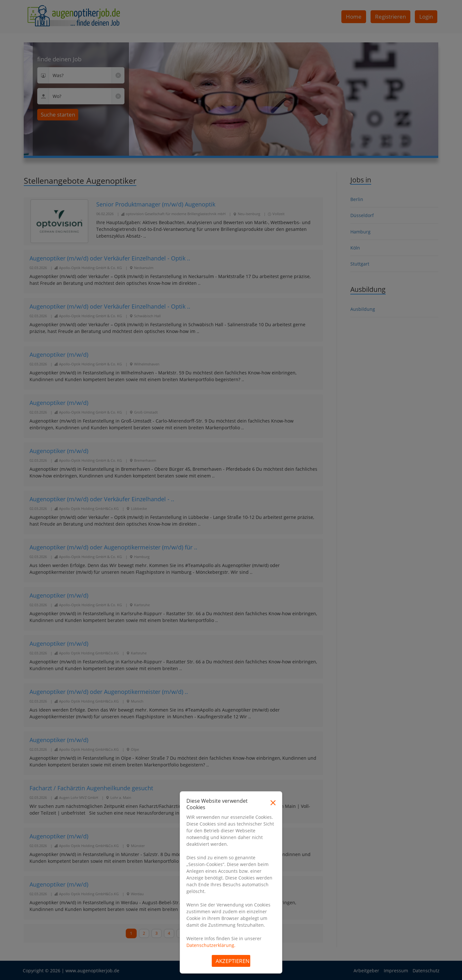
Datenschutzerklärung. (211, 945)
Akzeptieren (233, 961)
